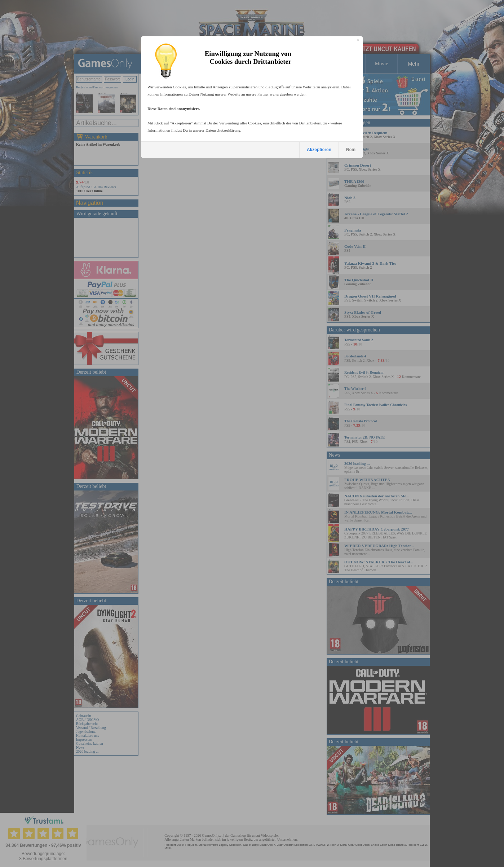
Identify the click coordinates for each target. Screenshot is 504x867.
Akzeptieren (319, 150)
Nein (351, 150)
